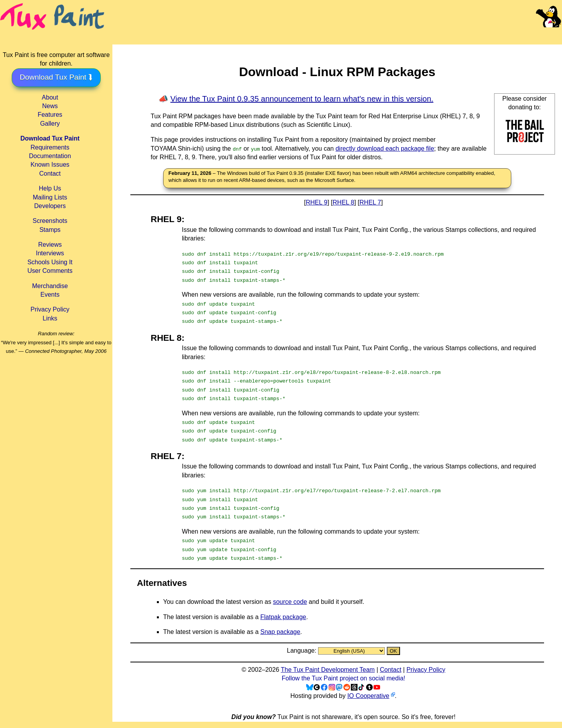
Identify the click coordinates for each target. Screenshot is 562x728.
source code (290, 602)
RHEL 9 (317, 202)
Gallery (50, 124)
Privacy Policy (50, 309)
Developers (50, 206)
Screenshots (50, 221)
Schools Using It (50, 262)
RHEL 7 (370, 202)
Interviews (50, 253)
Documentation (50, 156)
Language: (302, 651)
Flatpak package (283, 617)
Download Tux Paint (50, 138)
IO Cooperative (368, 696)
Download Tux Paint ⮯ (56, 77)
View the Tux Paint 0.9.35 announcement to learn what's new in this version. (302, 99)
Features (50, 115)
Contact (50, 174)
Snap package (280, 632)
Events (50, 295)
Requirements (50, 147)
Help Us (50, 188)
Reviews (50, 245)
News (50, 106)
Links (50, 318)
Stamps (50, 230)
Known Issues (50, 165)
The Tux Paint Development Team (328, 670)
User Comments (50, 271)
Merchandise (50, 286)
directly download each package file (385, 149)
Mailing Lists (50, 197)
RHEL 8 (343, 202)
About (50, 97)
